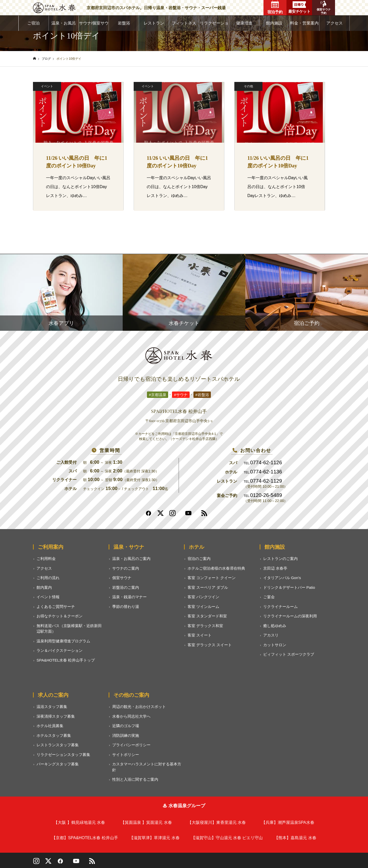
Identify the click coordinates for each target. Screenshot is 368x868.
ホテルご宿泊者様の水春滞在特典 (216, 568)
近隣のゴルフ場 (126, 726)
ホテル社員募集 (50, 726)
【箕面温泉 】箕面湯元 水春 (146, 822)
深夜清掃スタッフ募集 (56, 716)
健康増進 (244, 23)
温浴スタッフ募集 (52, 707)
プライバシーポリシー (131, 745)
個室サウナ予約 (324, 8)
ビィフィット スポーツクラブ (289, 654)
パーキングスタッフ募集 (58, 764)
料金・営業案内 (304, 23)
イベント (47, 86)
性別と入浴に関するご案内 (135, 779)
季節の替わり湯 (126, 607)
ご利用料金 (46, 559)
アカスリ (271, 635)
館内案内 (44, 587)
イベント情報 (48, 597)
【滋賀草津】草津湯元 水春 (154, 838)
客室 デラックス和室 (205, 626)
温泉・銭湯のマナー (129, 597)
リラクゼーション (214, 26)
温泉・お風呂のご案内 (131, 559)
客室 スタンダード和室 (207, 616)
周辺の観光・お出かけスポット (139, 707)
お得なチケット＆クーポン (60, 616)
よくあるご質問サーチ (56, 607)
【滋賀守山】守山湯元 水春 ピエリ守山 (227, 838)
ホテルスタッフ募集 (54, 735)
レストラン (154, 23)
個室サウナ (122, 578)
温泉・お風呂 (64, 23)
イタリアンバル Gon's (282, 578)
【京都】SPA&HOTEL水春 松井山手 (85, 838)
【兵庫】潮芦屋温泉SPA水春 (288, 822)
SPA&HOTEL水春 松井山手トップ (66, 660)
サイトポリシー (126, 755)
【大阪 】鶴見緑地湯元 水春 (79, 822)
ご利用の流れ (48, 578)
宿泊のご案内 (199, 559)
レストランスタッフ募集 (58, 745)
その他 (248, 86)
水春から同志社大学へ (131, 716)
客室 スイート (200, 635)
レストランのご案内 (280, 559)
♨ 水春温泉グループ (184, 806)
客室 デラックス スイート (210, 645)
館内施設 (274, 23)
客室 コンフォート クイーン (212, 578)
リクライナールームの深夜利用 (290, 616)
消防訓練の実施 (126, 735)
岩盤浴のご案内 (126, 587)
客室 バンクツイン (203, 597)
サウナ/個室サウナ (94, 26)
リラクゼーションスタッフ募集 (63, 755)
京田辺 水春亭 (275, 568)
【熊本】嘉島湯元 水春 (295, 838)
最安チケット (299, 8)
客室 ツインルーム (203, 607)
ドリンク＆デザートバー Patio (289, 587)
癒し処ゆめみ (275, 626)
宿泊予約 (275, 8)
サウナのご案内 (126, 568)
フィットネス (184, 23)
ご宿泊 (33, 23)
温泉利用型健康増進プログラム (63, 641)
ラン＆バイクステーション (60, 650)
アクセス (335, 23)
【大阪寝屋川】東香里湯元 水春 (217, 822)
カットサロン (275, 645)
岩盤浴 (124, 23)
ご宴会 (269, 597)
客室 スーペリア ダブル (208, 587)
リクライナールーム (280, 607)
